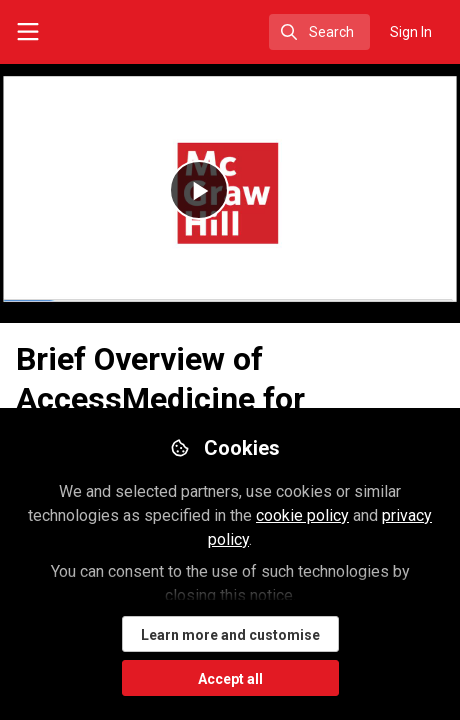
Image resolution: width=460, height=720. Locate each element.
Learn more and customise (230, 635)
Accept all (230, 679)
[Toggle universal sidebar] (28, 32)
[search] (319, 32)
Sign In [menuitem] (411, 32)
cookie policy (302, 515)
